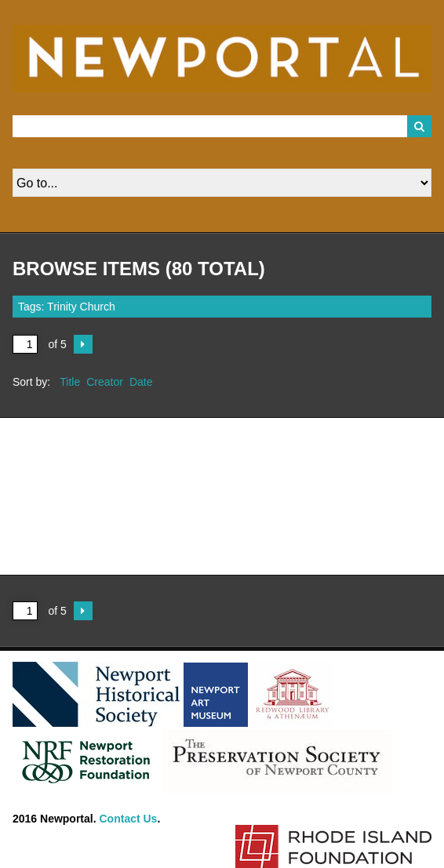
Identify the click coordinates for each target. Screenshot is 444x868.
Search (420, 126)
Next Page (83, 344)
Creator (105, 382)
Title (70, 382)
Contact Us (129, 819)
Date (141, 382)
